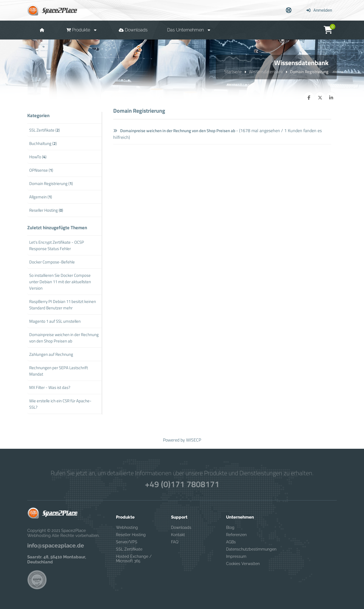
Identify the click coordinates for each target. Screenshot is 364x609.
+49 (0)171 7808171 (182, 484)
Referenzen (236, 535)
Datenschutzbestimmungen (248, 549)
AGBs (231, 542)
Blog (230, 527)
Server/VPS (127, 542)
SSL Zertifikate (129, 549)
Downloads (181, 527)
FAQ (175, 542)
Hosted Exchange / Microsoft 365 (134, 559)
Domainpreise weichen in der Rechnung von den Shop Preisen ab (174, 131)
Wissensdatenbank (266, 71)
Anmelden (319, 10)
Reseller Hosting (131, 535)
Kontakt (178, 535)
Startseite (233, 71)
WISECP (194, 440)
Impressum (236, 556)
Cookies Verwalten (243, 564)
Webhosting (127, 527)
